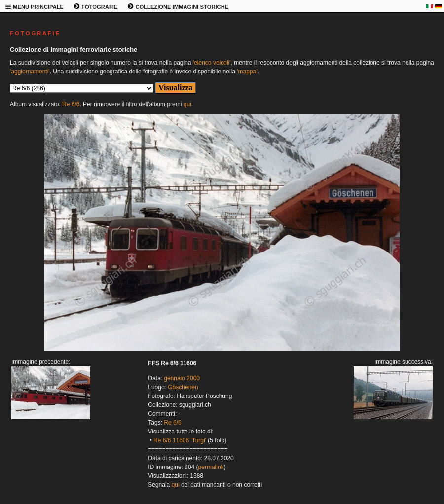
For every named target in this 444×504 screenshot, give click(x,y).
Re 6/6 (71, 104)
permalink (211, 467)
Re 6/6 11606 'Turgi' (180, 440)
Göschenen (183, 387)
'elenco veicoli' (212, 63)
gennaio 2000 (182, 378)
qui (187, 104)
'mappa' (247, 72)
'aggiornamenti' (30, 72)
